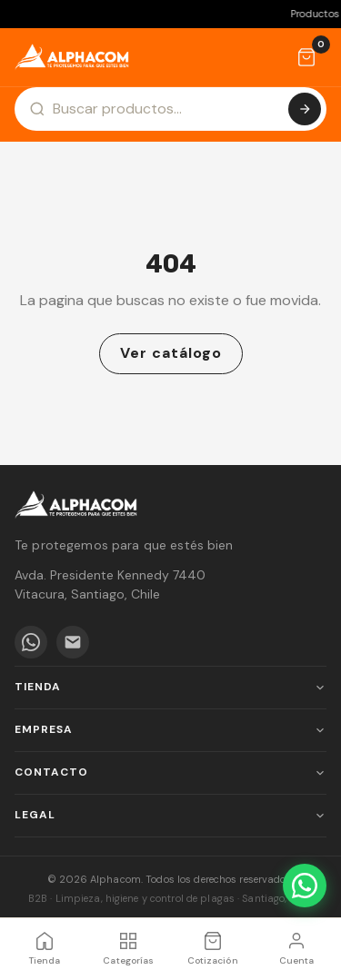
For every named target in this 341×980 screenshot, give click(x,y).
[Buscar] (305, 109)
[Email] (73, 642)
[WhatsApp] (31, 642)
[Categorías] (128, 949)
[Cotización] (306, 57)
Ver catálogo (171, 353)
